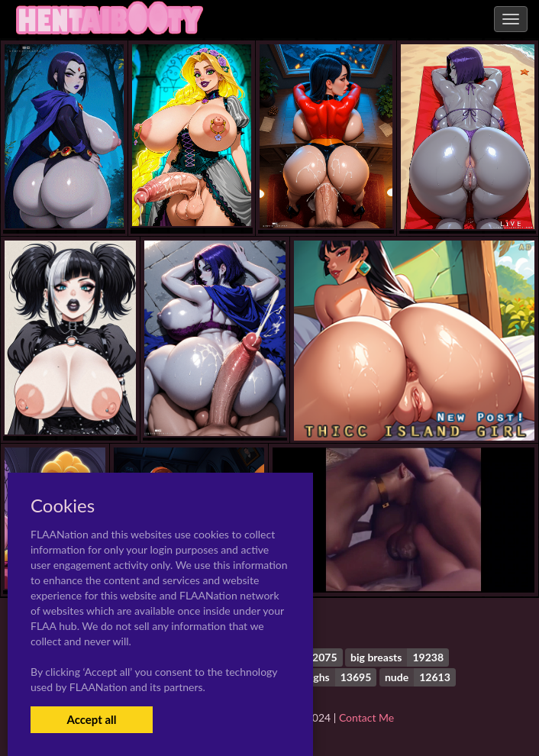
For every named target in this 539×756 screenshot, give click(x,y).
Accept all (91, 719)
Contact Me (366, 717)
